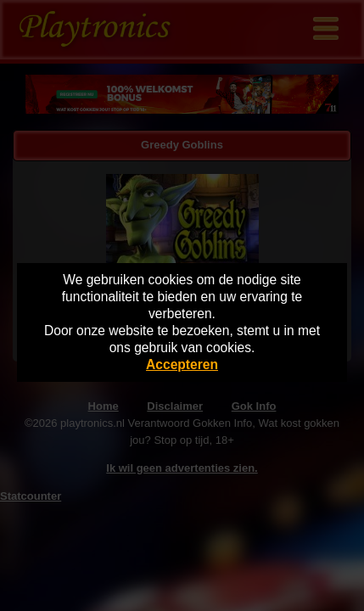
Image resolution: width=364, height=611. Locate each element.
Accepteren (182, 364)
